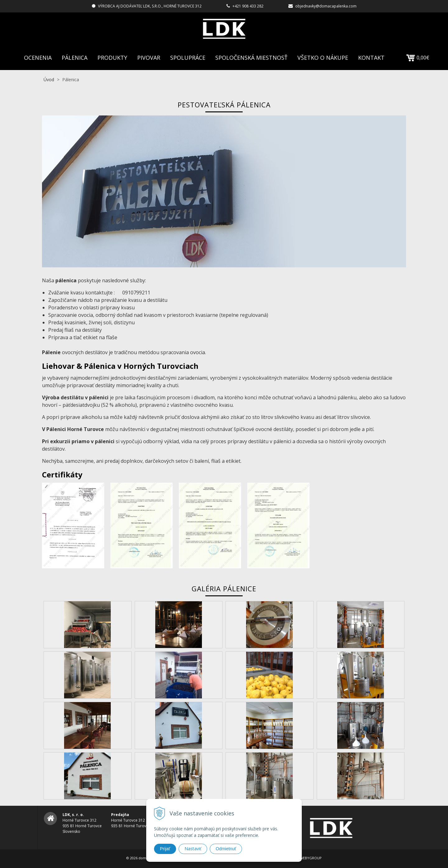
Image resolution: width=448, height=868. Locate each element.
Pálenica (75, 58)
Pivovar (149, 58)
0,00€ (418, 58)
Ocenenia (38, 58)
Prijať (165, 849)
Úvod (49, 80)
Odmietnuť (226, 849)
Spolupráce (188, 58)
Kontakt (371, 58)
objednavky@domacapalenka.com (326, 6)
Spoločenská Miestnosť (251, 58)
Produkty (112, 58)
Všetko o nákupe (323, 58)
